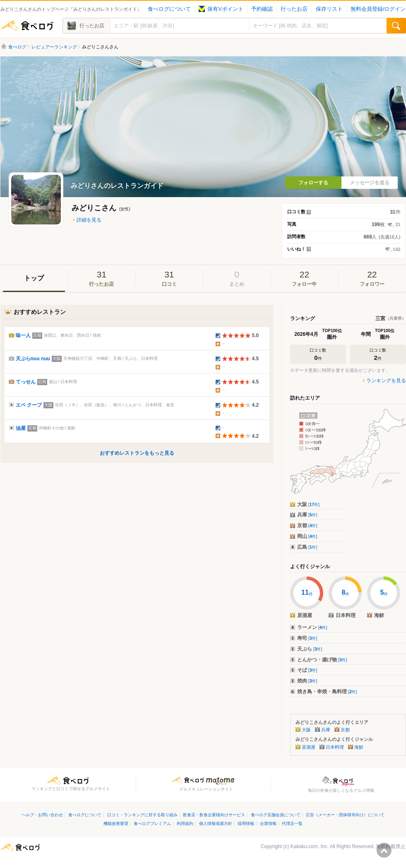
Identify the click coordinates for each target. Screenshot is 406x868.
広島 (307, 547)
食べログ (27, 26)
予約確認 (262, 9)
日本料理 (335, 747)
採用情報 (246, 823)
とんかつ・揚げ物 (322, 660)
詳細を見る (89, 220)
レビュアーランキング (54, 47)
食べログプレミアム (152, 823)
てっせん (26, 382)
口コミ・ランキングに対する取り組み (142, 815)
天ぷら (310, 649)
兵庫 (307, 515)
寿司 (307, 638)
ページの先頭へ (384, 850)
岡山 (307, 536)
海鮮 (359, 747)
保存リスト (329, 9)
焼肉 (307, 681)
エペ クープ (29, 405)
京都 (307, 526)
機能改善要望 (116, 823)
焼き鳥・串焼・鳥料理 (327, 692)
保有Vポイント (221, 9)
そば (307, 670)
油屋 (21, 428)
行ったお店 (294, 9)
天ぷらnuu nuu (33, 359)
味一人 (23, 335)
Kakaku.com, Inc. (310, 846)
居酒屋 (309, 747)
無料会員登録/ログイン (378, 9)
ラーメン (312, 627)
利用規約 (185, 823)
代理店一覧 (292, 823)
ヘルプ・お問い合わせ (42, 815)
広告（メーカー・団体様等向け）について (345, 815)
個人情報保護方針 (216, 823)
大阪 (309, 504)
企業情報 (268, 823)
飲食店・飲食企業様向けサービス (214, 815)
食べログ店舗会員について (276, 815)
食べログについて (169, 9)
